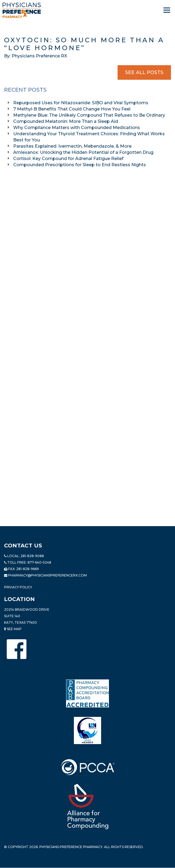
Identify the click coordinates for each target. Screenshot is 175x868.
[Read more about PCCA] (88, 767)
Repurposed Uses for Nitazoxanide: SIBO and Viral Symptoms (81, 103)
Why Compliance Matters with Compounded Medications (77, 128)
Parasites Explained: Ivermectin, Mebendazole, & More (73, 146)
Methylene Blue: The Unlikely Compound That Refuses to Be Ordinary (90, 115)
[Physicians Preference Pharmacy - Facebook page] (17, 649)
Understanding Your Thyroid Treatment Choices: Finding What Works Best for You (89, 137)
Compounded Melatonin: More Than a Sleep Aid (66, 121)
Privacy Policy (18, 587)
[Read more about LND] (87, 730)
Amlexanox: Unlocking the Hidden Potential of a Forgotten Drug (84, 152)
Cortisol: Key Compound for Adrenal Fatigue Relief (69, 159)
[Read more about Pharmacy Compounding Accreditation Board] (87, 693)
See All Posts (144, 72)
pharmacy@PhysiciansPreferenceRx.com (47, 575)
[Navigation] (167, 10)
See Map (13, 629)
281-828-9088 (32, 556)
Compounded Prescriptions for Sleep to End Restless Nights (80, 165)
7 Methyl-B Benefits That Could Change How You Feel (72, 109)
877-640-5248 (39, 562)
